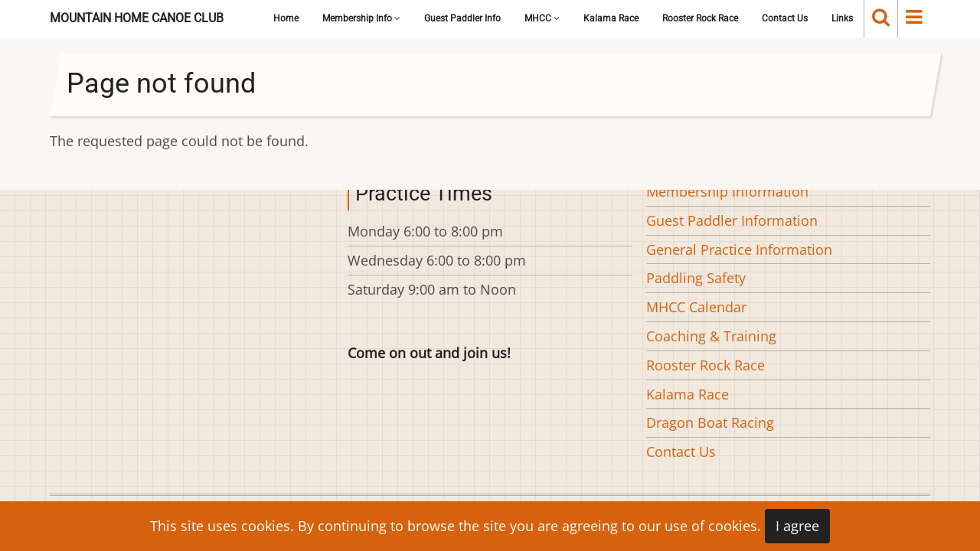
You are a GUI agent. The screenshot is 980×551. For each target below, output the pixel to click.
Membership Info (361, 18)
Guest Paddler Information (732, 220)
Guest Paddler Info (462, 18)
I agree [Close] (797, 526)
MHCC (542, 18)
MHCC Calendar (696, 307)
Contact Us (785, 18)
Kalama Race (611, 18)
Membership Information (727, 191)
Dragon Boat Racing (710, 422)
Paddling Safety (696, 278)
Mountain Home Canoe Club (137, 18)
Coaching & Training (711, 336)
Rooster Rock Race (700, 18)
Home (286, 18)
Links (842, 18)
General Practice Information (739, 249)
